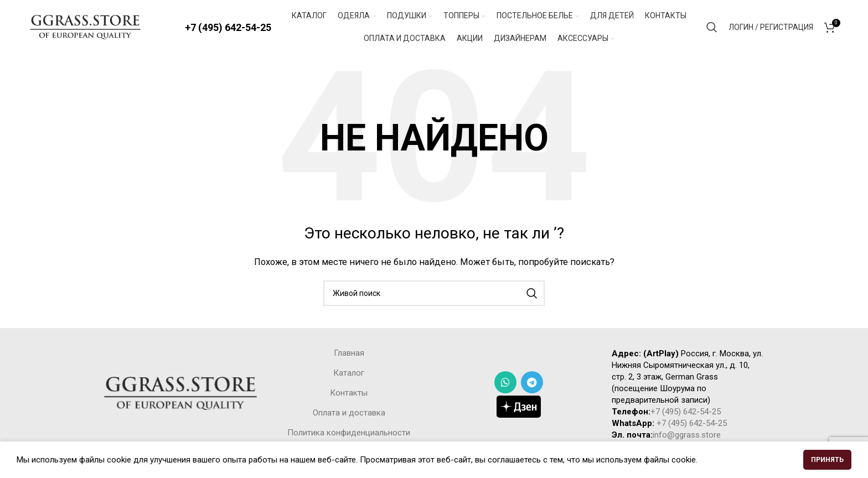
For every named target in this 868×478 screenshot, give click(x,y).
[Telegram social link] (532, 383)
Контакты (349, 394)
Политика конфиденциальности (349, 434)
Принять (827, 460)
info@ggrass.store (687, 436)
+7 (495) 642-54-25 (228, 27)
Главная (349, 354)
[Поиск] (712, 28)
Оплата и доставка (349, 414)
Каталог (349, 374)
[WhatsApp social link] (505, 383)
